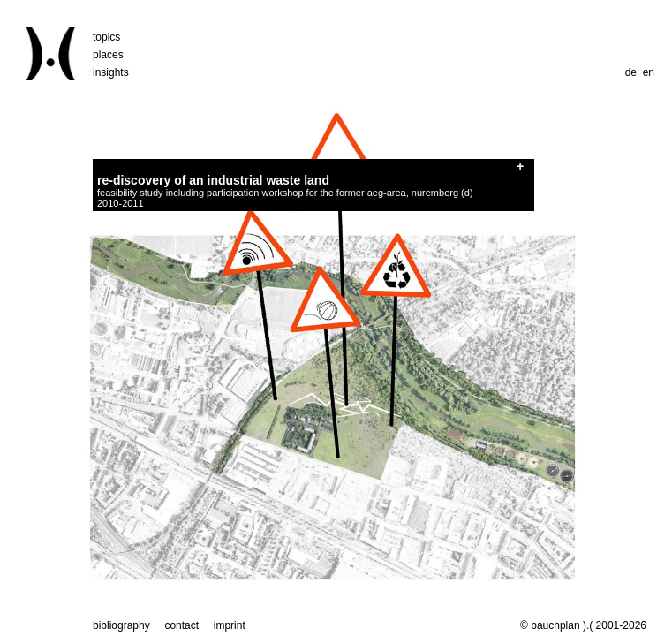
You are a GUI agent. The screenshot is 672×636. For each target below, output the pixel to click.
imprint (230, 625)
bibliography (121, 625)
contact (181, 625)
